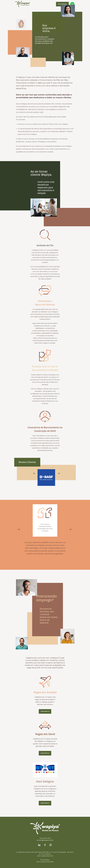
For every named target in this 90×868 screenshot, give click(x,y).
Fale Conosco (62, 4)
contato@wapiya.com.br (45, 840)
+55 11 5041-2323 (45, 838)
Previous (34, 473)
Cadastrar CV (45, 711)
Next (59, 473)
